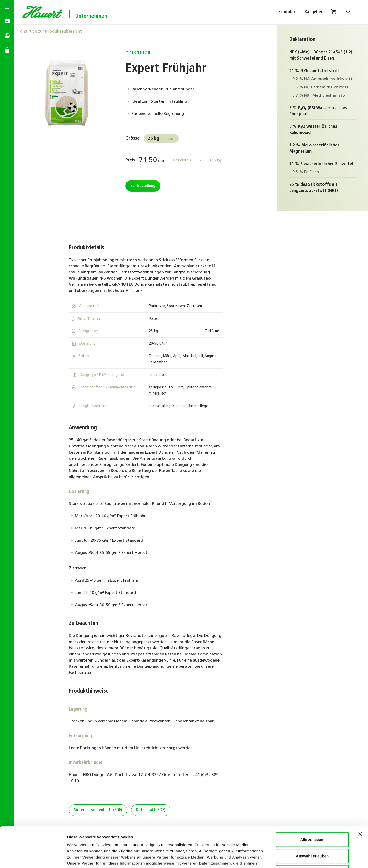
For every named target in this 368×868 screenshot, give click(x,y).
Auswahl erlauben (312, 818)
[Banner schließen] (360, 796)
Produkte (287, 12)
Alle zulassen (312, 802)
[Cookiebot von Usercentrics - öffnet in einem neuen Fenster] (33, 858)
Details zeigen (272, 858)
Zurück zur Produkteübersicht (53, 32)
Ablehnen (312, 834)
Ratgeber (314, 12)
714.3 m (161, 139)
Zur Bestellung (143, 186)
